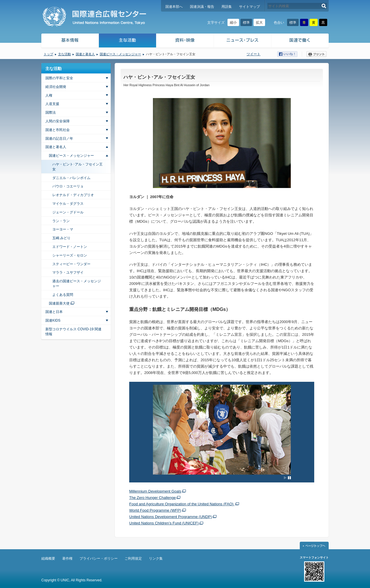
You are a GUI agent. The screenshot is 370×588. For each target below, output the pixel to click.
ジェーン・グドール (68, 212)
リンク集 (156, 558)
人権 (49, 95)
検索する (324, 6)
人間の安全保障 (58, 121)
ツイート (254, 54)
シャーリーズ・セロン (70, 255)
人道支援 (52, 104)
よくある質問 (63, 295)
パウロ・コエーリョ (68, 186)
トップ (48, 54)
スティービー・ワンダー (71, 264)
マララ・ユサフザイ (68, 272)
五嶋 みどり (61, 238)
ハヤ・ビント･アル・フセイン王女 (77, 167)
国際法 (51, 113)
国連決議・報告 (202, 7)
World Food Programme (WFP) (155, 510)
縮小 (233, 23)
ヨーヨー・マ (63, 229)
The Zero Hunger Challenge (152, 498)
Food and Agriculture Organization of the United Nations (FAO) (182, 504)
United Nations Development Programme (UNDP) (171, 517)
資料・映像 (185, 41)
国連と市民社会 (58, 130)
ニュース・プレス (243, 41)
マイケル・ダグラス (68, 204)
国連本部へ (174, 7)
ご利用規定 (133, 558)
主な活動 (128, 41)
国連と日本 (54, 312)
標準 (246, 23)
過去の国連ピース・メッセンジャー (77, 284)
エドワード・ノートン (70, 247)
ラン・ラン (61, 221)
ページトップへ (314, 545)
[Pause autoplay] (287, 478)
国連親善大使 (59, 303)
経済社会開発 (56, 87)
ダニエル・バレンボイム (71, 178)
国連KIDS (53, 320)
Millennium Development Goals (155, 491)
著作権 (67, 558)
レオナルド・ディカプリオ (73, 195)
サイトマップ (249, 7)
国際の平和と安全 (59, 78)
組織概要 (48, 558)
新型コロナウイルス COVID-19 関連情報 (73, 332)
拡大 (259, 23)
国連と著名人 (85, 54)
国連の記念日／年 (59, 139)
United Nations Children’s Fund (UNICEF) (164, 523)
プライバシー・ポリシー (99, 558)
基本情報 (70, 41)
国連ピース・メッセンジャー (120, 54)
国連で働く (300, 41)
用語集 (227, 7)
